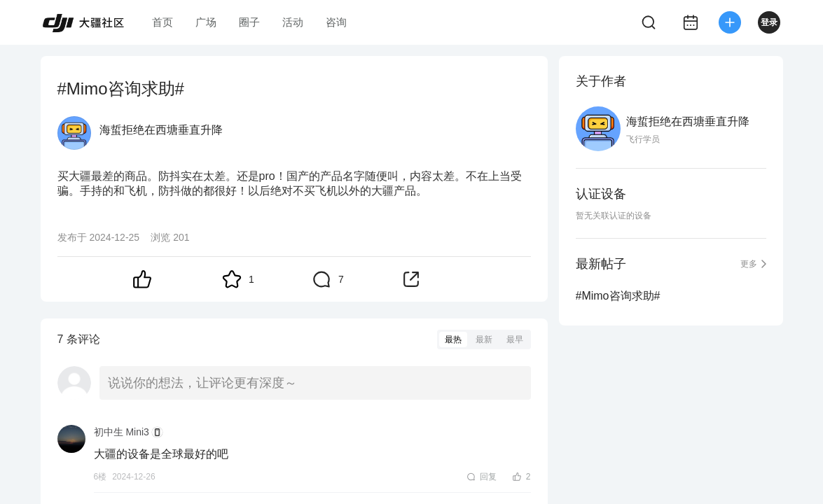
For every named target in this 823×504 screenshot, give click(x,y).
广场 (206, 22)
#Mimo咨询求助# (618, 296)
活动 (293, 22)
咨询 (336, 22)
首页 (162, 22)
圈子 (249, 22)
